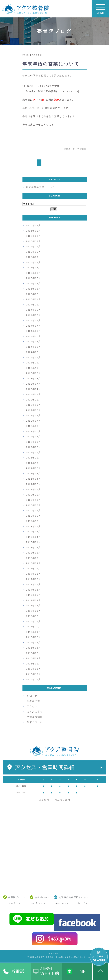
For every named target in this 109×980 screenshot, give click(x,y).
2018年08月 (33, 553)
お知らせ (32, 696)
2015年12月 (33, 674)
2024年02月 (33, 352)
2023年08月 (33, 379)
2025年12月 (33, 241)
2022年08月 (33, 415)
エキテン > (15, 903)
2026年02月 (33, 231)
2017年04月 (33, 600)
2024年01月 (33, 357)
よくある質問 (35, 712)
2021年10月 (33, 463)
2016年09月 (33, 632)
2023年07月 (33, 384)
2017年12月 (33, 569)
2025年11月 (33, 246)
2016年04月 (33, 658)
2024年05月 (33, 336)
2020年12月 (33, 495)
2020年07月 (33, 510)
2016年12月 (33, 616)
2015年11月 (33, 679)
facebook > (62, 903)
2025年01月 (33, 299)
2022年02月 (33, 447)
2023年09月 (33, 373)
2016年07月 (33, 642)
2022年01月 (33, 452)
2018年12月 (33, 547)
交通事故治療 (35, 717)
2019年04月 (33, 537)
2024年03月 (33, 347)
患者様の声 (33, 701)
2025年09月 (33, 257)
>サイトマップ (54, 954)
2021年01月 (33, 489)
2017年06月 (33, 590)
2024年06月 (33, 331)
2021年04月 (33, 479)
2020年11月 (33, 500)
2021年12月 (33, 458)
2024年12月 (33, 305)
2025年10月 (33, 252)
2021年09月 (33, 468)
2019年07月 (33, 526)
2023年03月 (33, 394)
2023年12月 (33, 363)
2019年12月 (33, 521)
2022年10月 (33, 405)
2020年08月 (33, 505)
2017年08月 (33, 584)
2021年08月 (33, 474)
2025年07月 (33, 268)
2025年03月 (33, 289)
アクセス (32, 706)
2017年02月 (33, 605)
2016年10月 (33, 627)
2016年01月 (33, 669)
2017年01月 (33, 611)
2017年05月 (33, 595)
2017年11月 (33, 574)
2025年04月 (33, 283)
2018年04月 (33, 563)
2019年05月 (33, 532)
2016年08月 (33, 637)
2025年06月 (33, 273)
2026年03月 (33, 225)
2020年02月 (33, 516)
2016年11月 (33, 621)
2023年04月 (33, 389)
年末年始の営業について (51, 64)
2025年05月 (33, 278)
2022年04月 (33, 437)
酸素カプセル (35, 722)
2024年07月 (33, 326)
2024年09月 (33, 315)
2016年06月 (33, 648)
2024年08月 (33, 320)
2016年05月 (33, 653)
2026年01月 (33, 236)
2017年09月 (33, 579)
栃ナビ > (83, 903)
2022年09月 (33, 410)
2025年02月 (33, 294)
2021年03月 (33, 484)
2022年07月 (33, 421)
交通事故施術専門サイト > (74, 897)
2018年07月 (33, 558)
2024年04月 (33, 341)
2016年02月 (33, 664)
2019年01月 (33, 542)
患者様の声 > (42, 897)
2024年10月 (33, 310)
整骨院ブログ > (17, 897)
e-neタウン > (38, 903)
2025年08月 (33, 262)
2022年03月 (33, 442)
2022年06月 (33, 426)
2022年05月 (33, 431)
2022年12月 (33, 400)
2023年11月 (33, 368)
